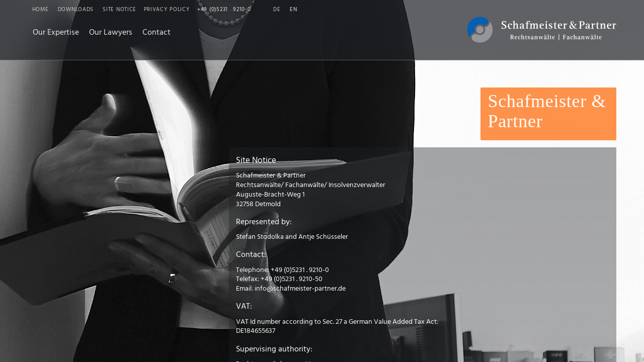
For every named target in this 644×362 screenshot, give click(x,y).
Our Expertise (56, 33)
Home (41, 10)
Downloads (76, 10)
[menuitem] (56, 33)
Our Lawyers (111, 33)
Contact (156, 33)
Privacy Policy (167, 10)
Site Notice (119, 10)
